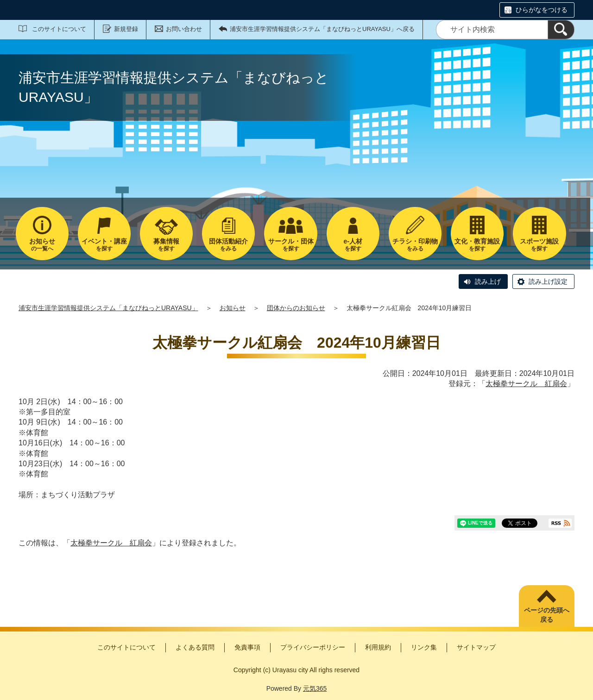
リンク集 (424, 647)
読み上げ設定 (548, 281)
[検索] (561, 30)
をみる (228, 245)
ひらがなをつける (542, 10)
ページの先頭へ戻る (547, 615)
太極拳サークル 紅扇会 (526, 384)
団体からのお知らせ (296, 308)
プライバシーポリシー (313, 647)
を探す (104, 245)
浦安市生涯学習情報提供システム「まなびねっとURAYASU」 (108, 308)
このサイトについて (59, 29)
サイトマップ (476, 647)
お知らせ (233, 308)
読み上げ (488, 281)
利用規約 (378, 647)
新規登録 (126, 29)
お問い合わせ (184, 29)
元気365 (315, 688)
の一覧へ (42, 245)
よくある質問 (195, 647)
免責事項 (247, 647)
